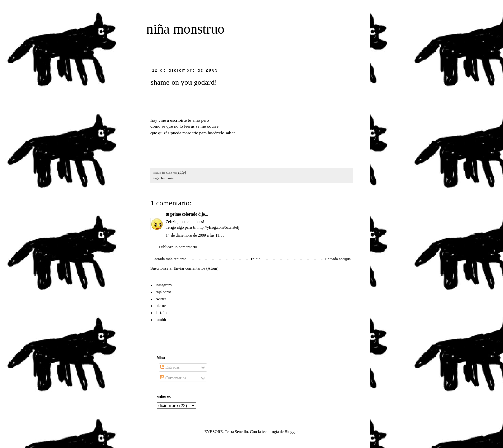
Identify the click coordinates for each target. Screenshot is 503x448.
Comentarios (173, 378)
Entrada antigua (338, 259)
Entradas (170, 367)
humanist (168, 178)
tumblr (161, 320)
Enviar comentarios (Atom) (196, 268)
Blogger (291, 432)
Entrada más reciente (169, 259)
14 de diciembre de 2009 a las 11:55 (195, 235)
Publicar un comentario (178, 247)
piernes (162, 306)
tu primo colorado (182, 214)
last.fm (161, 313)
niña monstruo (185, 29)
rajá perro (163, 292)
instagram (164, 285)
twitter (161, 299)
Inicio (256, 259)
